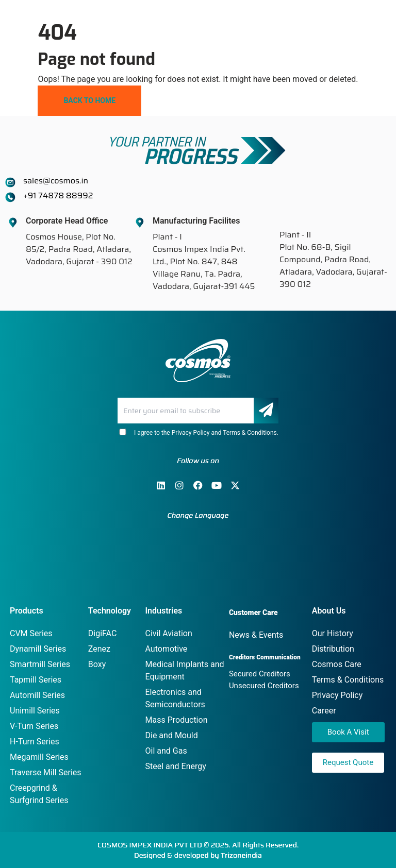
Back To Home (89, 100)
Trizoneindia (241, 855)
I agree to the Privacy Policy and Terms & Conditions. (198, 432)
